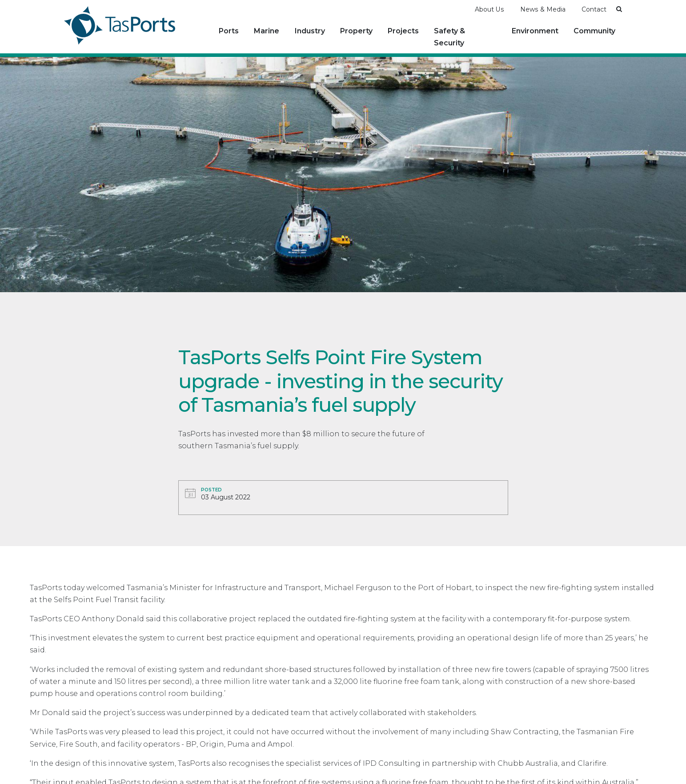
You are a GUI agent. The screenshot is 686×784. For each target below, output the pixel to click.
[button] (619, 9)
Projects (403, 31)
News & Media (543, 9)
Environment (535, 31)
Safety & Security (449, 37)
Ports (229, 31)
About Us (489, 9)
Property (356, 31)
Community (594, 31)
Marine (267, 31)
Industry (310, 31)
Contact (594, 9)
